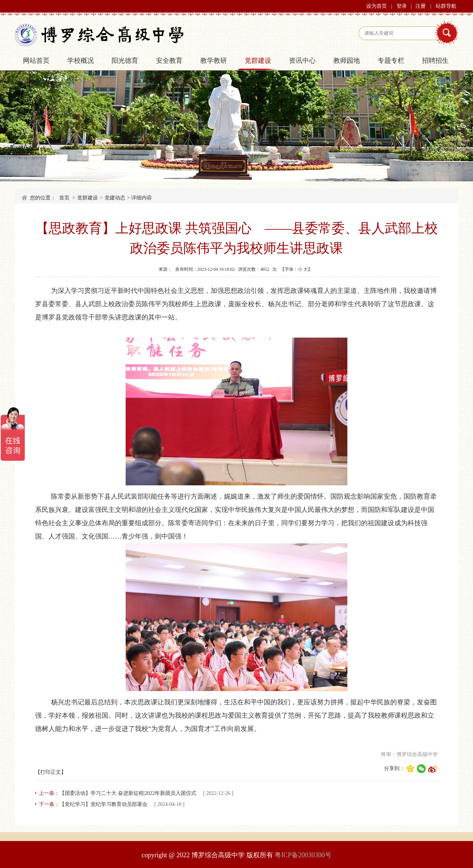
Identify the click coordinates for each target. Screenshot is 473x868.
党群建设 (258, 61)
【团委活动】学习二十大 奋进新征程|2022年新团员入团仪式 (128, 793)
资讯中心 (302, 61)
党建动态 (115, 198)
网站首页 (36, 61)
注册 (421, 6)
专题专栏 (391, 61)
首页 (64, 198)
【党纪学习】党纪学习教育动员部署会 (103, 804)
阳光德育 (125, 61)
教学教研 (214, 61)
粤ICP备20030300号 (303, 855)
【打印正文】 (51, 772)
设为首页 (377, 6)
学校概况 (81, 61)
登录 (402, 6)
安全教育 (169, 61)
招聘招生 (435, 61)
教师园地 (347, 61)
